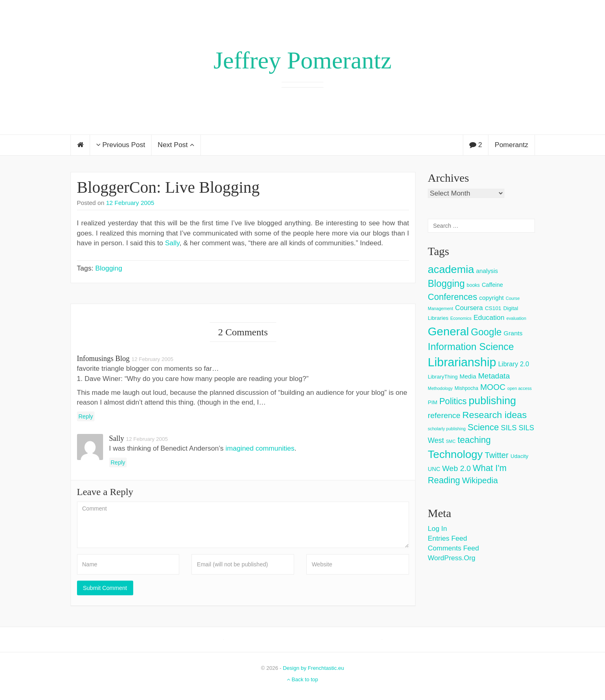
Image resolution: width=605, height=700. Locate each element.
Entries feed (447, 538)
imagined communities (260, 448)
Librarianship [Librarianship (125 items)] (462, 362)
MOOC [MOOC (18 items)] (493, 387)
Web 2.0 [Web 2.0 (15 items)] (456, 468)
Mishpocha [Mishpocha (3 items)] (466, 388)
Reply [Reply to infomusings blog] (86, 416)
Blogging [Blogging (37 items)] (446, 284)
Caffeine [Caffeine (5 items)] (492, 285)
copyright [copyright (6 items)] (492, 298)
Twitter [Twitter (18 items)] (497, 455)
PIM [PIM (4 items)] (432, 402)
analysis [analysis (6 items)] (487, 271)
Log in (437, 529)
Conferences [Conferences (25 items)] (452, 297)
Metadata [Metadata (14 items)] (494, 376)
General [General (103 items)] (448, 331)
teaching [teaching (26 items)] (474, 440)
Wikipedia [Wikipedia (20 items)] (480, 480)
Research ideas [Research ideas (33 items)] (495, 415)
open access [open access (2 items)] (519, 388)
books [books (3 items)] (473, 285)
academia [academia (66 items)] (451, 269)
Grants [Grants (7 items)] (513, 333)
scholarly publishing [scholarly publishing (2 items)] (447, 429)
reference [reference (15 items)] (444, 415)
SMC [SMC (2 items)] (451, 441)
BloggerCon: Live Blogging (168, 187)
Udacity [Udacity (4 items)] (519, 456)
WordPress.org (452, 558)
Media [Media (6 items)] (468, 376)
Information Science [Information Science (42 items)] (471, 347)
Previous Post (121, 145)
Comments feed (453, 548)
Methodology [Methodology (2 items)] (440, 388)
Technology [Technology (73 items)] (455, 454)
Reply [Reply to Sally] (118, 462)
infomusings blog (103, 359)
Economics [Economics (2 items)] (461, 318)
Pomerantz (511, 145)
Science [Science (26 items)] (483, 427)
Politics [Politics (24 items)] (453, 401)
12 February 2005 (130, 203)
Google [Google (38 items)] (486, 332)
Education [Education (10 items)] (489, 318)
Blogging (109, 268)
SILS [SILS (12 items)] (509, 428)
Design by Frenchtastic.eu (313, 668)
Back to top (302, 679)
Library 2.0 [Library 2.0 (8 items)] (514, 364)
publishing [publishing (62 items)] (492, 401)
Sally (172, 243)
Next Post (176, 145)
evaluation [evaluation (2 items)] (516, 318)
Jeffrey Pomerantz (302, 60)
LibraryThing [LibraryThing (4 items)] (443, 377)
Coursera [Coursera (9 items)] (469, 308)
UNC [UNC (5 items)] (434, 469)
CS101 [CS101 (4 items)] (493, 308)
